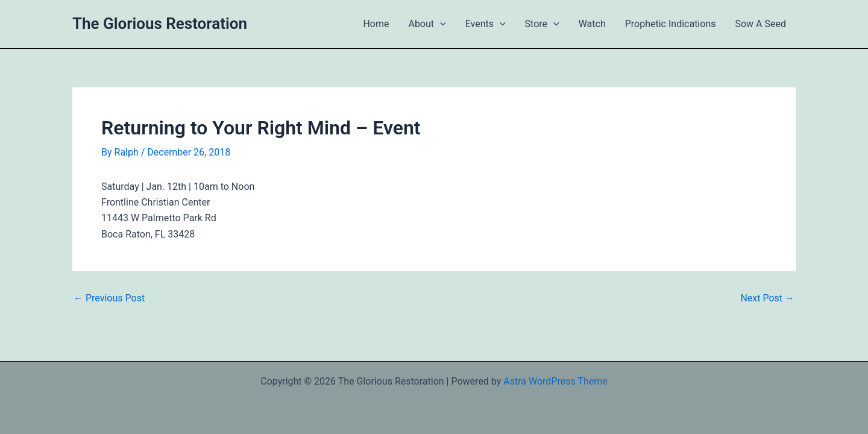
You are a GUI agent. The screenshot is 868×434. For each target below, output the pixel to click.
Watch (592, 24)
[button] (440, 24)
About (427, 24)
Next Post (767, 298)
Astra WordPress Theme (555, 381)
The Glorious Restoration (160, 24)
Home (376, 24)
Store (542, 24)
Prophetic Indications (671, 24)
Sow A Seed (760, 24)
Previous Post (109, 298)
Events (486, 24)
